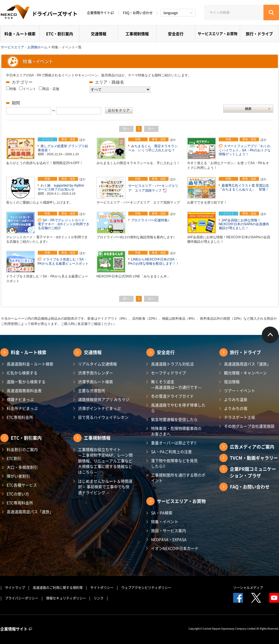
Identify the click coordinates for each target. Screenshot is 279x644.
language (171, 13)
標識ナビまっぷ (20, 399)
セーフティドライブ (169, 373)
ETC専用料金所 (20, 417)
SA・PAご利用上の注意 (171, 452)
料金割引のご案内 (22, 449)
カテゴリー (22, 82)
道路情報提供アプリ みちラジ (104, 399)
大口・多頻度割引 (22, 467)
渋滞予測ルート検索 (95, 382)
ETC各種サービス (22, 485)
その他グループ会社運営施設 (249, 426)
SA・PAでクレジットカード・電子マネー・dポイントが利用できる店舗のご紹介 (64, 224)
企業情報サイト (100, 13)
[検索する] (271, 12)
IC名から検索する (22, 373)
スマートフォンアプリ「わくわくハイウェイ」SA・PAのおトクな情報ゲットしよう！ (245, 150)
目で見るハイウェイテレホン (103, 417)
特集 (13, 89)
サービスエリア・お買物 (218, 33)
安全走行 (176, 34)
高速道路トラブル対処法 (172, 364)
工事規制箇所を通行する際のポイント (178, 478)
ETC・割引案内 (60, 34)
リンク (99, 598)
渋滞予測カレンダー (95, 373)
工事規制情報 (137, 34)
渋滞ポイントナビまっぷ (99, 408)
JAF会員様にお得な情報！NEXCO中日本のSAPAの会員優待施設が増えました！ (244, 224)
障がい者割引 (18, 476)
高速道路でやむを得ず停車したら (178, 408)
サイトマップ (15, 588)
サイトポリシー (102, 588)
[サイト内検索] (234, 12)
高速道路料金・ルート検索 (30, 364)
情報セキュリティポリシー (66, 598)
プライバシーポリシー (22, 598)
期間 (16, 103)
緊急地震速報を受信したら (174, 419)
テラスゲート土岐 (240, 417)
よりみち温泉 (236, 399)
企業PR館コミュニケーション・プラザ (253, 472)
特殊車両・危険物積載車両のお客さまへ (176, 431)
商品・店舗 (51, 89)
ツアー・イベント (240, 390)
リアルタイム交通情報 (97, 364)
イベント (29, 89)
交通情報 (99, 34)
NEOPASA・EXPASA (169, 539)
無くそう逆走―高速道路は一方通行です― (176, 384)
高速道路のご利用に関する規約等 (58, 588)
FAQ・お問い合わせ (138, 13)
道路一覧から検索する (26, 382)
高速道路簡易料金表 (24, 390)
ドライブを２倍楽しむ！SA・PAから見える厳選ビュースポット (63, 261)
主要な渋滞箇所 (92, 390)
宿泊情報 (232, 382)
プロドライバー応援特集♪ (150, 220)
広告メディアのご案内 (252, 447)
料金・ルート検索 (20, 34)
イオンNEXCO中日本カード (175, 548)
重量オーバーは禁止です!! (174, 443)
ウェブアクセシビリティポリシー (146, 588)
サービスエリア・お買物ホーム (24, 47)
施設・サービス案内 (169, 530)
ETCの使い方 (18, 494)
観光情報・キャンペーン (245, 373)
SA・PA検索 (162, 513)
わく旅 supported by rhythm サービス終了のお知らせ (63, 187)
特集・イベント (165, 522)
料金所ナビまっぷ (22, 408)
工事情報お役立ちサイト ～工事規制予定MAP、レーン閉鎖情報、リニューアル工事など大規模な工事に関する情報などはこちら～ (105, 461)
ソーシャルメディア (248, 588)
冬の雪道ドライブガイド (172, 396)
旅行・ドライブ (259, 34)
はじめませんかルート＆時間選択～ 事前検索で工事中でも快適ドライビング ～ (105, 487)
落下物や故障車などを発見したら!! (174, 463)
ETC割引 (14, 458)
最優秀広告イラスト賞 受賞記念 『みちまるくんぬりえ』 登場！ (246, 187)
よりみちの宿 (236, 408)
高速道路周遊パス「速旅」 (30, 512)
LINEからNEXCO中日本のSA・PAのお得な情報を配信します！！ (154, 261)
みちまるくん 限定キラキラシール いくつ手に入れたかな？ (153, 148)
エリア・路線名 (110, 82)
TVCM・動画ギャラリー (254, 458)
